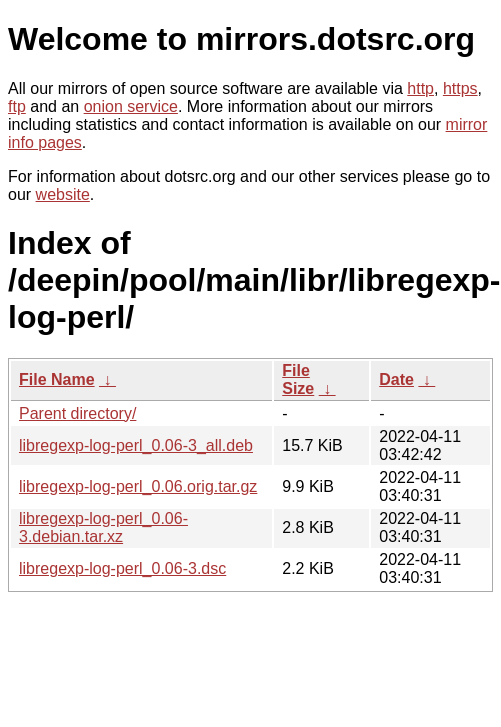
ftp (17, 106)
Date (396, 379)
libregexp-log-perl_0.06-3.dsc (122, 568)
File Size (298, 379)
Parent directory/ (77, 413)
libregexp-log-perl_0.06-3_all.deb (136, 445)
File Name (57, 379)
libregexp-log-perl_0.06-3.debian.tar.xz (103, 527)
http (420, 88)
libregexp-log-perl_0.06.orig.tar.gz (138, 486)
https (460, 88)
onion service (131, 106)
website (63, 194)
